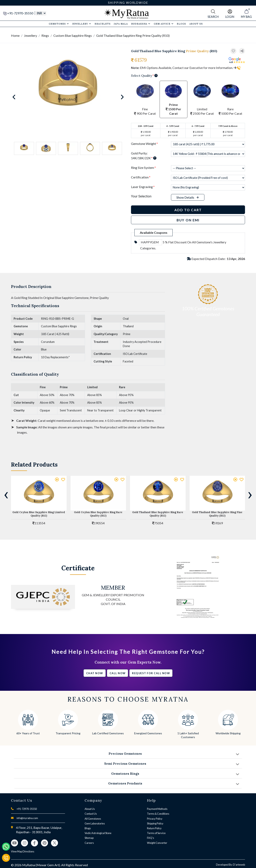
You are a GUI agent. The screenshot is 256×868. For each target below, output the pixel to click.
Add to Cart (188, 210)
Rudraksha (141, 24)
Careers (89, 843)
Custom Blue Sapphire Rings (73, 35)
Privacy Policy (155, 819)
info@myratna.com (27, 818)
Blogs (88, 828)
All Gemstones (93, 819)
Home (15, 35)
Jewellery (82, 24)
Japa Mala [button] (121, 24)
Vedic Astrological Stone (98, 833)
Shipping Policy (155, 823)
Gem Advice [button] (164, 24)
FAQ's (150, 838)
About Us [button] (196, 24)
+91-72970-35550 (18, 13)
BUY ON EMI (188, 220)
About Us (90, 809)
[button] (242, 51)
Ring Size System (143, 168)
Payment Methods (157, 809)
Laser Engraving (143, 187)
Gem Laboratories (95, 823)
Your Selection (141, 196)
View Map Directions (23, 851)
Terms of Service (156, 833)
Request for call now (151, 673)
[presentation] (6, 494)
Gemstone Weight (144, 144)
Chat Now (95, 673)
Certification (141, 177)
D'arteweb (239, 865)
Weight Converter (157, 843)
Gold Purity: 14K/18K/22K (144, 156)
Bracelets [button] (103, 24)
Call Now (118, 673)
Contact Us (91, 814)
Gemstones (59, 24)
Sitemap (89, 838)
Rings (45, 35)
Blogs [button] (181, 24)
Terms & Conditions (158, 814)
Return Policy (154, 828)
